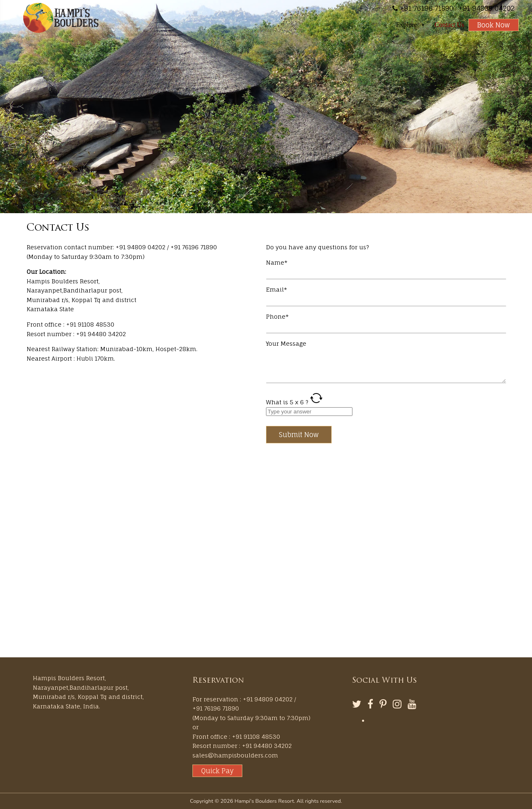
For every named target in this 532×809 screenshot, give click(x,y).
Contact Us (449, 25)
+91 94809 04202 (486, 8)
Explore (411, 25)
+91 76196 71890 (426, 8)
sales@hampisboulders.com (235, 755)
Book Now (494, 25)
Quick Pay (217, 771)
